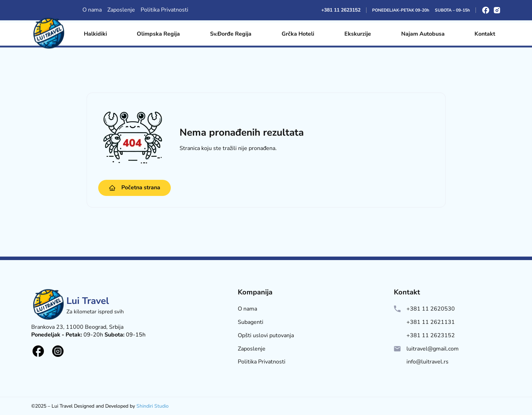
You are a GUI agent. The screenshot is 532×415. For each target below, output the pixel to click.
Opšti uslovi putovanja (266, 336)
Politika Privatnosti (164, 10)
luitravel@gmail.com (433, 349)
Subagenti (251, 322)
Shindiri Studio (153, 406)
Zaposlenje (121, 10)
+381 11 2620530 (431, 309)
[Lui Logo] (79, 321)
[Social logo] (38, 351)
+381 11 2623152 (341, 10)
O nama (92, 10)
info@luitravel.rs (427, 362)
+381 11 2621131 (431, 322)
